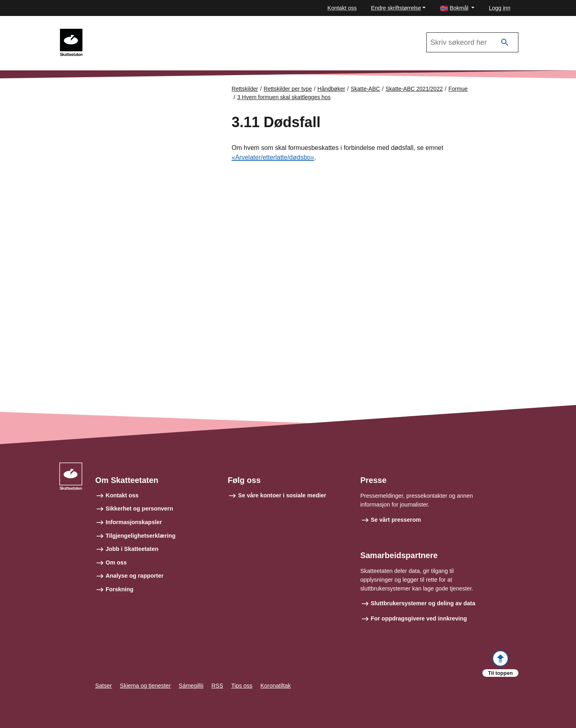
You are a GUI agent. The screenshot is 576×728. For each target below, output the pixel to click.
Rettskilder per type (288, 89)
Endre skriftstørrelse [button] (396, 8)
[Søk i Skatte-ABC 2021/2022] (472, 42)
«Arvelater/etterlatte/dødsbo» (273, 157)
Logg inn (500, 8)
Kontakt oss (342, 8)
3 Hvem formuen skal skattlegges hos (284, 97)
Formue (458, 89)
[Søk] (505, 43)
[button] (457, 8)
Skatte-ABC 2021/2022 (125, 32)
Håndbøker (331, 89)
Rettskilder (245, 89)
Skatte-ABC (365, 89)
